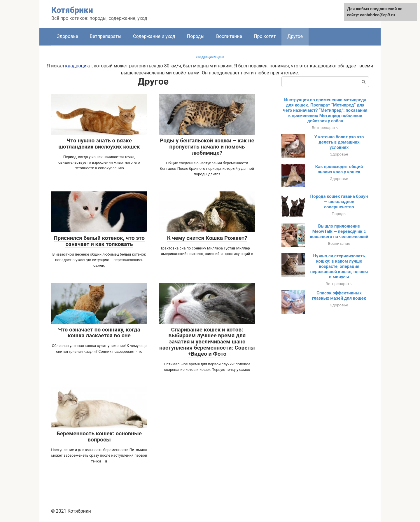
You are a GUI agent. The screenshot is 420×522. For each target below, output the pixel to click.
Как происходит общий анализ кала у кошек (339, 169)
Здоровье (68, 36)
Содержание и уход (154, 36)
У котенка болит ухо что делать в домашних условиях (339, 142)
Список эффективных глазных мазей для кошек (339, 296)
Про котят (265, 36)
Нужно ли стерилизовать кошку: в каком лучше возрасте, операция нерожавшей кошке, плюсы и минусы (339, 266)
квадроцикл (78, 66)
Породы (196, 36)
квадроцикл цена (210, 57)
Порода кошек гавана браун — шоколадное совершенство (339, 202)
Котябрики (72, 10)
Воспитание (229, 36)
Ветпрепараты (106, 36)
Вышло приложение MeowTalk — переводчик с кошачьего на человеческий (339, 231)
